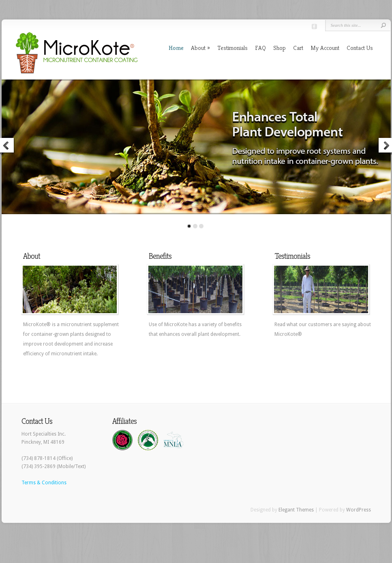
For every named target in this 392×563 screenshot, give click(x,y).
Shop (280, 48)
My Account (325, 48)
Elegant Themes (296, 510)
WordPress (359, 510)
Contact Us (360, 48)
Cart (298, 48)
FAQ (260, 48)
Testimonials (232, 48)
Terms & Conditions (44, 483)
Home (176, 48)
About (198, 48)
